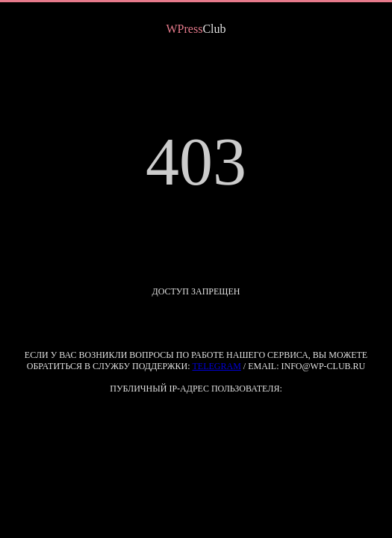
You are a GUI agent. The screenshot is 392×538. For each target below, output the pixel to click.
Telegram (217, 366)
